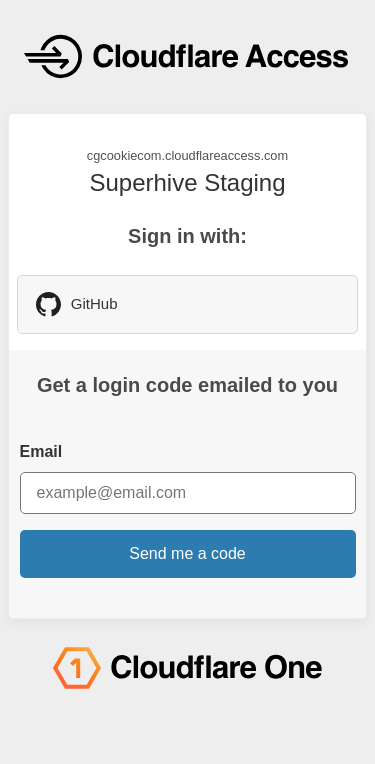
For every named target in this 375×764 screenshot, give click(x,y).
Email (41, 451)
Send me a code (187, 553)
